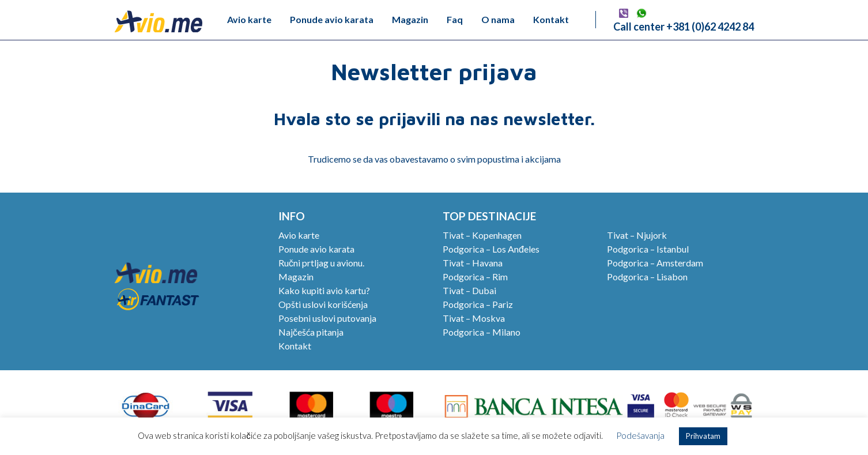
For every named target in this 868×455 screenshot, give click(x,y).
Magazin (410, 19)
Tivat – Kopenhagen (482, 235)
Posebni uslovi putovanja (327, 318)
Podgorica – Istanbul (648, 249)
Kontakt (551, 19)
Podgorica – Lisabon (647, 277)
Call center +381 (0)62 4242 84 (684, 27)
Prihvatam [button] (703, 436)
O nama (498, 19)
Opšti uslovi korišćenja (323, 304)
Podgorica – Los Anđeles (491, 249)
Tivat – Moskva (474, 318)
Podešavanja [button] (640, 435)
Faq (455, 19)
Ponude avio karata (332, 19)
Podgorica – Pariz (478, 304)
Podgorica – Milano (482, 332)
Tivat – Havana (473, 263)
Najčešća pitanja (311, 332)
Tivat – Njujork (637, 235)
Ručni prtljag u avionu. (321, 263)
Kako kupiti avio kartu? (324, 290)
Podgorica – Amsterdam (655, 263)
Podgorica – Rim (475, 277)
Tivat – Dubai (469, 290)
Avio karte (249, 19)
